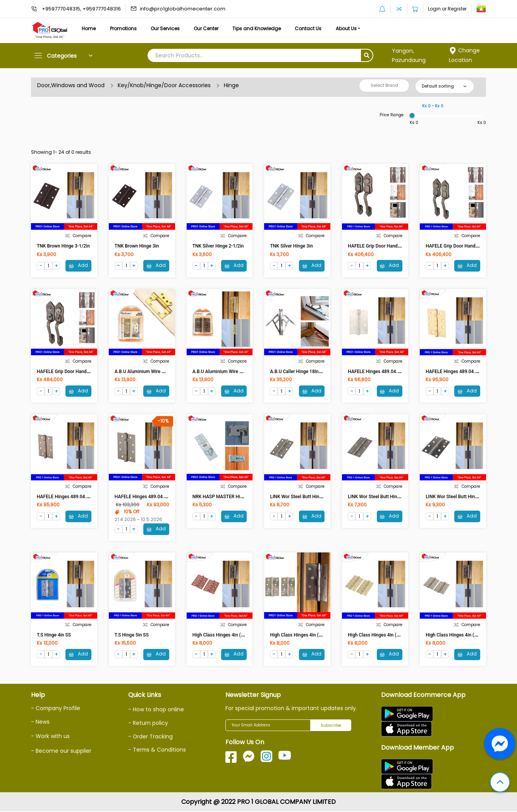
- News (40, 722)
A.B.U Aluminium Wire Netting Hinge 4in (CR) (161, 372)
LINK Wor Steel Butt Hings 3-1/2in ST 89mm (316, 497)
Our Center (209, 28)
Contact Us (313, 28)
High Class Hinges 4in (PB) (376, 635)
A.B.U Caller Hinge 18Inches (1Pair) (307, 372)
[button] (500, 783)
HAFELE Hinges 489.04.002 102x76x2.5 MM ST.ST (400, 372)
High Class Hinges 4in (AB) (298, 635)
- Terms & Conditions (157, 750)
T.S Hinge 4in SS (54, 635)
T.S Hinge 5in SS (132, 635)
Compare (78, 236)
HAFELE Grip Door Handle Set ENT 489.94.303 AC (88, 372)
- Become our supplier (61, 751)
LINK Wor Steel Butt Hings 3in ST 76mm (389, 497)
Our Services (167, 28)
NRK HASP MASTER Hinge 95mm (228, 497)
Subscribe (331, 726)
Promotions (125, 28)
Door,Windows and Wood (71, 85)
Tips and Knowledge (260, 28)
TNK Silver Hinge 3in (291, 246)
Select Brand (384, 85)
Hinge (231, 85)
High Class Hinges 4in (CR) (454, 635)
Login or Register (447, 9)
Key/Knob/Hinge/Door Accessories (164, 85)
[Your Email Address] (268, 726)
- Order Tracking (151, 737)
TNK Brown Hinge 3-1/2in (63, 246)
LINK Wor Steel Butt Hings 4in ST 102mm (468, 497)
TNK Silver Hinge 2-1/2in (218, 246)
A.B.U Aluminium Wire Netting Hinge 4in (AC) (239, 372)
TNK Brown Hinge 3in (137, 246)
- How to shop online (156, 710)
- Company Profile (56, 709)
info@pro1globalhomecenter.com (183, 9)
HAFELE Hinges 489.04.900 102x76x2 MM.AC (85, 497)
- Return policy (148, 724)
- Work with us (50, 736)
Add (78, 266)
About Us (352, 28)
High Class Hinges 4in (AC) (221, 635)
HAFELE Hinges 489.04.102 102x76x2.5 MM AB (164, 497)
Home (89, 28)
